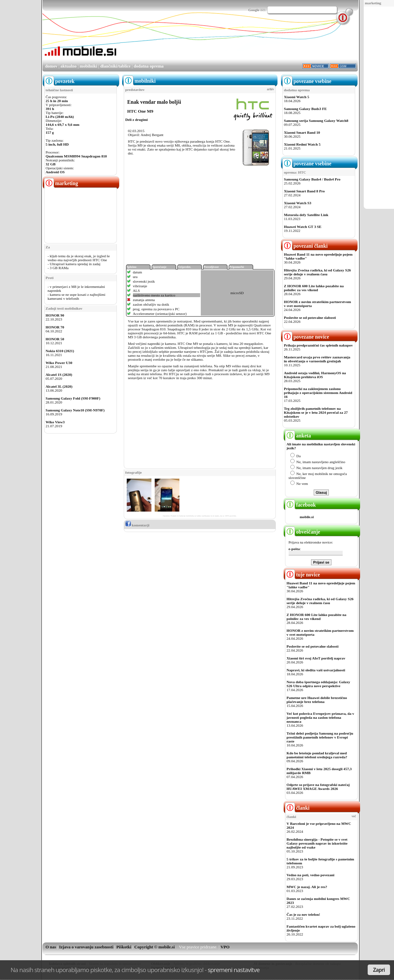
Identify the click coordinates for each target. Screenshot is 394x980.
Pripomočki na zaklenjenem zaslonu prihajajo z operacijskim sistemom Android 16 (318, 393)
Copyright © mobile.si (155, 947)
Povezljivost (211, 267)
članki (297, 808)
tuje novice (303, 575)
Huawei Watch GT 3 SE (303, 227)
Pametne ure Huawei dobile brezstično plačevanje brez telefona (317, 700)
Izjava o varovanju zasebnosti (86, 947)
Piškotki (124, 947)
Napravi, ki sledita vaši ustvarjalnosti (316, 670)
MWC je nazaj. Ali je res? (307, 887)
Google (254, 10)
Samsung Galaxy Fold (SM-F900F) (73, 398)
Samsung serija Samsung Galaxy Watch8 (316, 121)
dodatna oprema (149, 66)
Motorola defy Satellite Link (306, 215)
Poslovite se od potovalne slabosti (310, 318)
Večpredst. (185, 267)
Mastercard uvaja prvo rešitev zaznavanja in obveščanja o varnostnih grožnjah (317, 359)
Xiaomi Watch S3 (298, 203)
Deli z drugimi (137, 120)
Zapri (379, 970)
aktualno (69, 66)
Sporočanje (159, 267)
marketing (373, 3)
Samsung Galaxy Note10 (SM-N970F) (75, 410)
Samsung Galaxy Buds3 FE (305, 109)
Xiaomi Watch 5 (297, 97)
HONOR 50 (55, 339)
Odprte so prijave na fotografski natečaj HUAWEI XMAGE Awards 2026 (318, 787)
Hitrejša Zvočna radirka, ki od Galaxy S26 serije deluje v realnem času (317, 272)
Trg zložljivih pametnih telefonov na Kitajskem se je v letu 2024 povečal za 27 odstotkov (316, 412)
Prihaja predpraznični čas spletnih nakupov (318, 345)
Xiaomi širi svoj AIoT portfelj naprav (316, 658)
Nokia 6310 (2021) (60, 351)
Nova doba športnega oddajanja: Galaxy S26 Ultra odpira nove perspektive (318, 684)
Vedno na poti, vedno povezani (311, 875)
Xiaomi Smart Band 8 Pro (304, 191)
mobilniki (88, 66)
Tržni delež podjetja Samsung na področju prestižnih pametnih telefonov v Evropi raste (320, 737)
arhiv (271, 89)
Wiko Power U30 (59, 363)
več (354, 816)
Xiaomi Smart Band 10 (302, 132)
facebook (301, 505)
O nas (51, 947)
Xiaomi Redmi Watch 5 (302, 144)
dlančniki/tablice (115, 66)
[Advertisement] (238, 41)
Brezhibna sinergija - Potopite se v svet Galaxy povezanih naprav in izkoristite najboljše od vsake (317, 843)
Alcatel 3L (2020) (59, 386)
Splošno (132, 267)
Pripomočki (237, 267)
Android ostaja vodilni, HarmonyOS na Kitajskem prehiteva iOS (315, 375)
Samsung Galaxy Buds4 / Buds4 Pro (312, 179)
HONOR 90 (55, 315)
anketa (298, 436)
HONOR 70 (55, 327)
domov (51, 66)
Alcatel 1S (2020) (59, 375)
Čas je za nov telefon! (303, 914)
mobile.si (307, 517)
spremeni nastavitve (234, 970)
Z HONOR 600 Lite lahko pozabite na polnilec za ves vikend (314, 288)
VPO (225, 947)
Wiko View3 (55, 422)
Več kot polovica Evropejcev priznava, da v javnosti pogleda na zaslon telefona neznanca (320, 717)
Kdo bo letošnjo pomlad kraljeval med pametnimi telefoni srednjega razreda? (317, 755)
